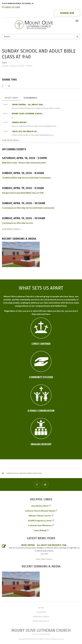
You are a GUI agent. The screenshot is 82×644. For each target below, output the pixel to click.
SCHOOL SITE (67, 13)
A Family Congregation (41, 411)
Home (3, 473)
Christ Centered (41, 344)
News (41, 608)
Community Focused (41, 377)
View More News (10, 140)
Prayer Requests (41, 621)
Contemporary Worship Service (17, 223)
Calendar (41, 612)
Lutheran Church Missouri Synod (40, 511)
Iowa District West (40, 506)
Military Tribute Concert (40, 516)
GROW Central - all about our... (28, 105)
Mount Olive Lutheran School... (28, 114)
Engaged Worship (41, 444)
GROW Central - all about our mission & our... (44, 545)
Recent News (13, 98)
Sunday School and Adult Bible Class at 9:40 (23, 193)
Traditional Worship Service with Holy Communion (26, 178)
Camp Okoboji (40, 530)
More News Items (44, 559)
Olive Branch (30, 98)
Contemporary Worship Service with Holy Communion (28, 208)
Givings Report (19, 122)
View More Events (11, 229)
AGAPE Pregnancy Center (40, 521)
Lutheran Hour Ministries (40, 525)
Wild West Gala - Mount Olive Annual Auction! (24, 163)
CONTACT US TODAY (12, 7)
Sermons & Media (41, 617)
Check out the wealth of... (25, 131)
